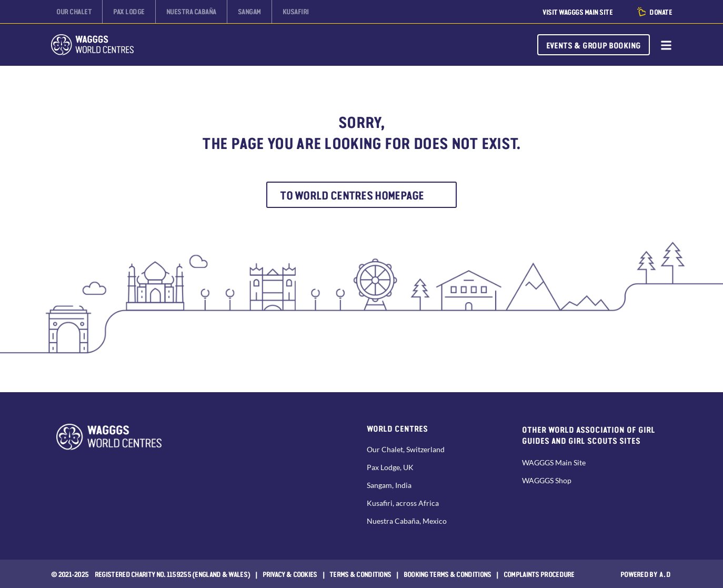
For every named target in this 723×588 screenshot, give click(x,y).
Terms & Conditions (360, 574)
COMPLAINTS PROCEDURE (539, 574)
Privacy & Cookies (290, 574)
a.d (665, 574)
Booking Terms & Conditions (448, 574)
